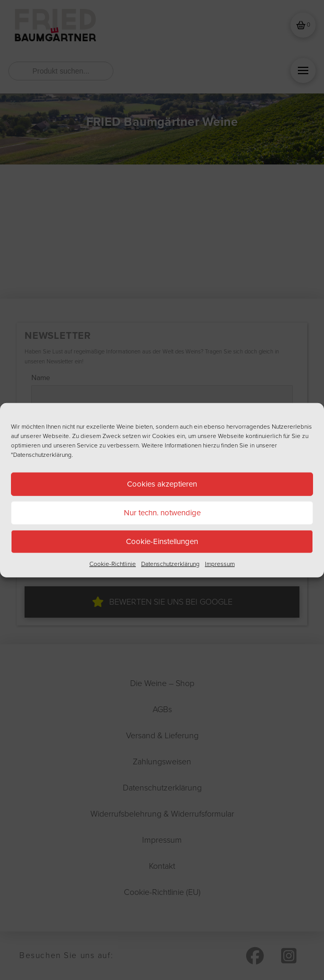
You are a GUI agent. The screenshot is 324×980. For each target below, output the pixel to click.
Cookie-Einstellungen (162, 541)
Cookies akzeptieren (162, 484)
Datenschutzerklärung (170, 563)
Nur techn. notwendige (162, 513)
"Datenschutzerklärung (41, 454)
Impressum (220, 563)
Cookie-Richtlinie (113, 563)
